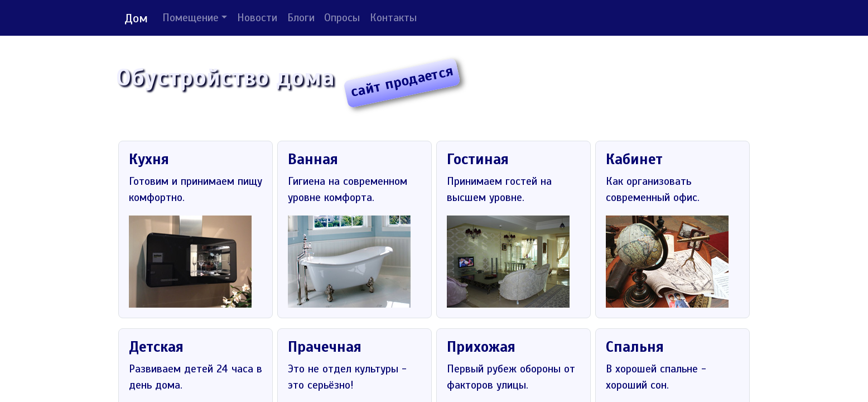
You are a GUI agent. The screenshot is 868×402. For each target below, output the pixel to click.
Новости (257, 18)
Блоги (301, 18)
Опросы (342, 18)
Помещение (191, 18)
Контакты (393, 18)
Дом (136, 18)
